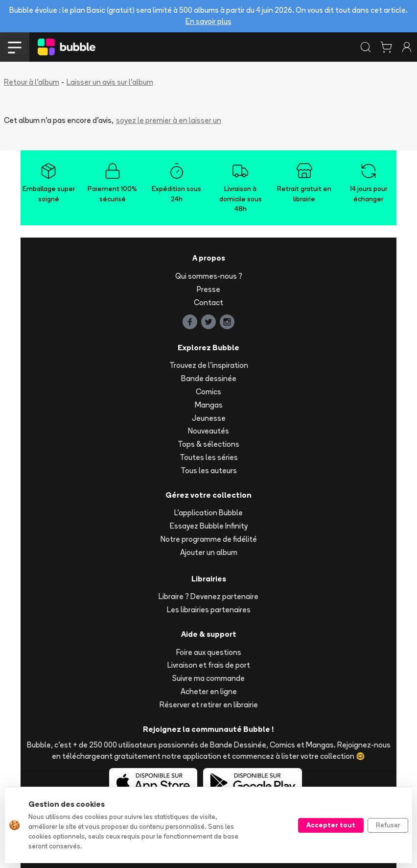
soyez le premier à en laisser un (169, 120)
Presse (208, 289)
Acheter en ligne (209, 691)
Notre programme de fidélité (209, 539)
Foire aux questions (209, 652)
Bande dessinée (209, 378)
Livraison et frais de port (209, 665)
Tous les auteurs (209, 470)
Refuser (388, 825)
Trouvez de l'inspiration (209, 365)
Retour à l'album (32, 82)
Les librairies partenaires (209, 610)
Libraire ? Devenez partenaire (208, 596)
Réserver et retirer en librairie (209, 705)
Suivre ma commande (208, 678)
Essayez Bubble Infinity (209, 526)
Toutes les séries (209, 457)
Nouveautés (208, 431)
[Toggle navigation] (15, 47)
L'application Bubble (208, 513)
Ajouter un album (209, 552)
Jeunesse (209, 418)
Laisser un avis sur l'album (110, 82)
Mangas (209, 405)
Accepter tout (331, 825)
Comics (208, 392)
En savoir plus (208, 21)
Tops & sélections (208, 444)
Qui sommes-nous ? (209, 276)
